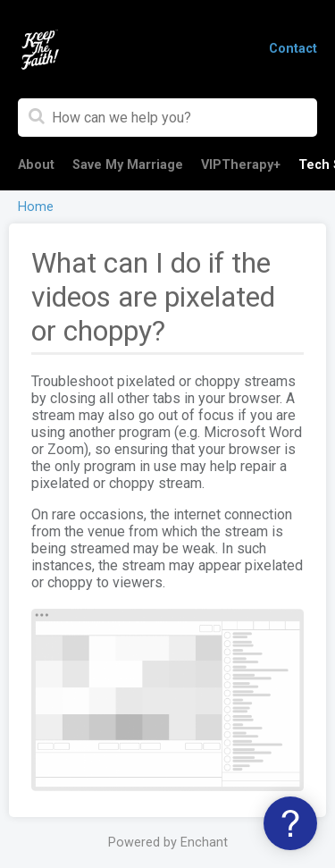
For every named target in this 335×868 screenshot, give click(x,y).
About (36, 165)
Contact (293, 49)
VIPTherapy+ (241, 165)
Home (36, 207)
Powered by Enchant (168, 843)
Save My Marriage (128, 165)
